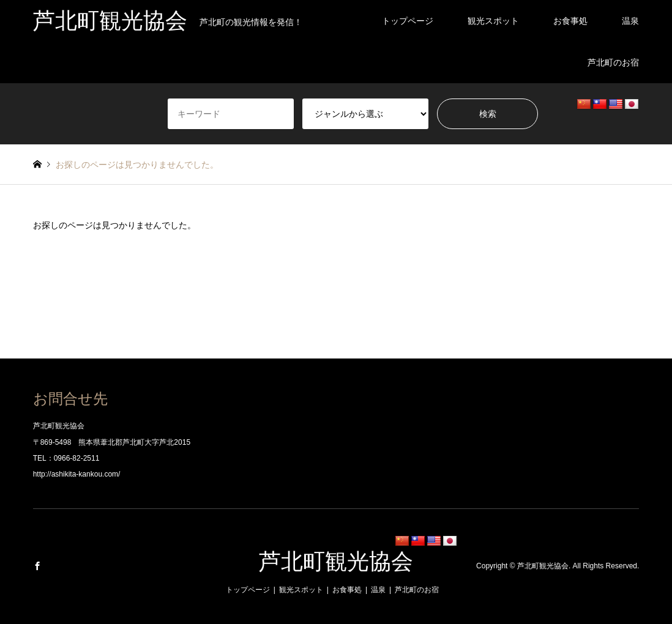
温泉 (630, 21)
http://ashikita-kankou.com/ (77, 474)
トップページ (408, 21)
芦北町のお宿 (613, 62)
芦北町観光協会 (336, 562)
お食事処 (570, 21)
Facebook (37, 566)
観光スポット (493, 21)
